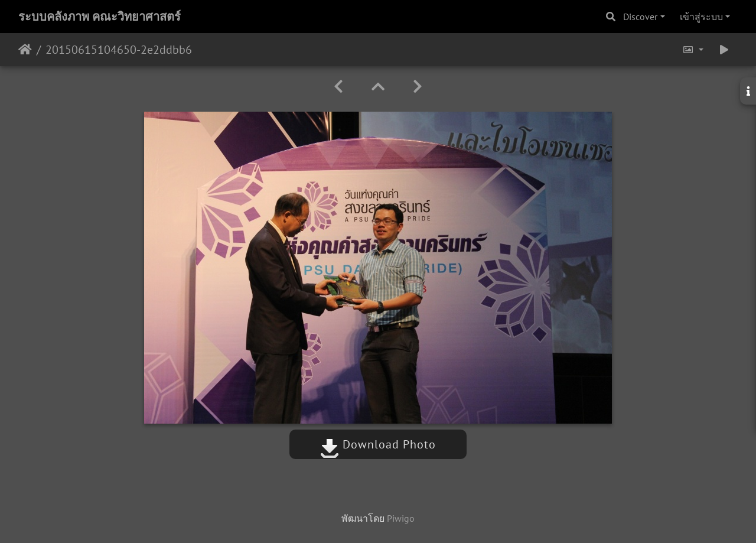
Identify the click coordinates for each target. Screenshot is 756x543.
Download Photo (378, 444)
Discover (640, 17)
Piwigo (401, 518)
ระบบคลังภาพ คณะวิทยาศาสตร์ (100, 17)
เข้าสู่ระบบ (701, 17)
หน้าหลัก (25, 50)
